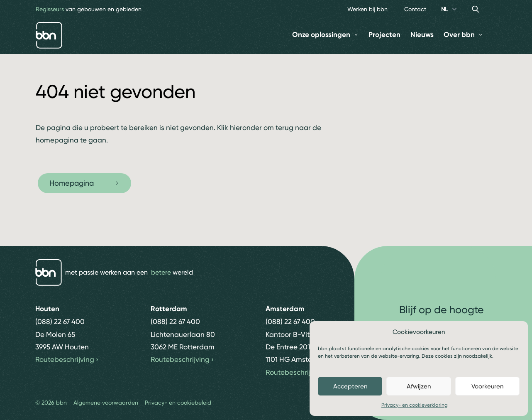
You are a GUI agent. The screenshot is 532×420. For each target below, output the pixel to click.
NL (450, 9)
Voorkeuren (487, 386)
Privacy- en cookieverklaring (415, 405)
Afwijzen (419, 386)
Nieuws (422, 35)
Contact (415, 9)
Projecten (384, 35)
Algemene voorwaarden (106, 403)
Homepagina (84, 183)
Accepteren (350, 386)
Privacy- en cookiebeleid (178, 403)
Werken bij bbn (367, 9)
